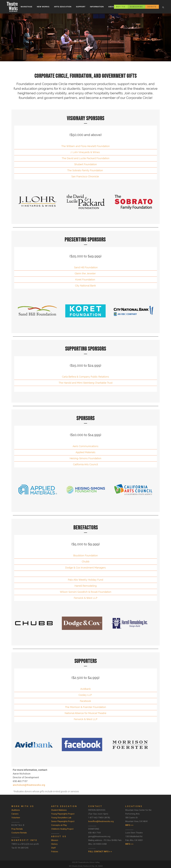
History (54, 844)
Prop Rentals (17, 829)
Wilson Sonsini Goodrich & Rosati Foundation (86, 592)
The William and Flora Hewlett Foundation (85, 146)
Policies (55, 852)
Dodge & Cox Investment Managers (85, 568)
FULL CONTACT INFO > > (100, 852)
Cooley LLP (85, 695)
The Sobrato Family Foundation (85, 170)
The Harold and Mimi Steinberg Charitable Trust (86, 383)
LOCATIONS (134, 806)
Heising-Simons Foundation (85, 458)
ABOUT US (59, 836)
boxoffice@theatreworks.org (101, 821)
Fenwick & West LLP (86, 598)
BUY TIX (121, 7)
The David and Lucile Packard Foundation (86, 158)
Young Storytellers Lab (61, 818)
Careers (15, 814)
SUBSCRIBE (137, 7)
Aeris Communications (85, 446)
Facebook (85, 701)
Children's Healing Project (62, 829)
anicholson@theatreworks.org (29, 785)
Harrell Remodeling (86, 586)
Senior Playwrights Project (63, 821)
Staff (53, 848)
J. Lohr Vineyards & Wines (85, 152)
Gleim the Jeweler (85, 273)
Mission (55, 840)
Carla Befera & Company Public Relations (85, 377)
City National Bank (85, 286)
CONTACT (95, 806)
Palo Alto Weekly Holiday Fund (85, 580)
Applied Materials (85, 452)
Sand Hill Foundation (86, 267)
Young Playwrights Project (63, 814)
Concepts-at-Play (59, 825)
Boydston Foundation (86, 555)
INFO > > (129, 825)
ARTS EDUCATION (64, 806)
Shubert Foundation (86, 164)
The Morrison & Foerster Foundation (85, 707)
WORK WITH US (23, 806)
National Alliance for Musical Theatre (85, 713)
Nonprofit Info (24, 840)
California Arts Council (85, 464)
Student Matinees (59, 810)
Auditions (16, 810)
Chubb (86, 562)
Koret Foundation (85, 280)
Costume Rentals (19, 833)
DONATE (152, 7)
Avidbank (86, 689)
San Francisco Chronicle (85, 176)
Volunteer (16, 818)
